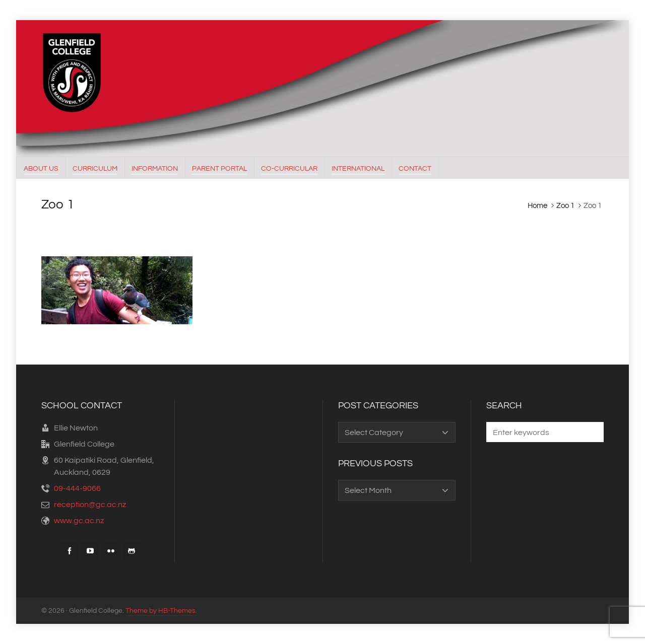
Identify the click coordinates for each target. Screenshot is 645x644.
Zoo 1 (565, 206)
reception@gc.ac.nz (90, 505)
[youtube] (90, 551)
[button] (591, 432)
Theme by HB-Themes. (161, 611)
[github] (132, 551)
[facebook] (70, 551)
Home (537, 206)
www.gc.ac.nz (79, 521)
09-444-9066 (77, 488)
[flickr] (111, 551)
